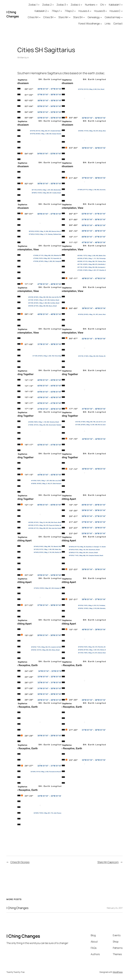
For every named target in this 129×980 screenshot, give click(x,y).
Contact (118, 23)
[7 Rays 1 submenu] (61, 11)
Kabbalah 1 (115, 5)
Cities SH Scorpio (20, 862)
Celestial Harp (113, 17)
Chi (102, 5)
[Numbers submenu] (97, 5)
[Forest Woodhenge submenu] (101, 24)
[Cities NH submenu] (40, 17)
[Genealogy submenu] (101, 17)
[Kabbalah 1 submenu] (122, 5)
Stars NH (63, 17)
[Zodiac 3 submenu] (67, 5)
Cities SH (48, 17)
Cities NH (33, 17)
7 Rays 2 (69, 11)
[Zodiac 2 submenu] (53, 5)
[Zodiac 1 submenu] (39, 5)
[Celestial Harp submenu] (122, 17)
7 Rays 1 (56, 11)
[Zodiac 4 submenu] (81, 5)
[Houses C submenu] (122, 11)
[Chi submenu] (105, 5)
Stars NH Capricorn (108, 862)
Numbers (90, 5)
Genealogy (94, 17)
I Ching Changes (13, 14)
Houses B (99, 11)
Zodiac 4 (75, 5)
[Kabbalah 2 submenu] (48, 11)
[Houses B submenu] (106, 11)
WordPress (118, 972)
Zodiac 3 (61, 5)
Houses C (115, 11)
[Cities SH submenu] (55, 17)
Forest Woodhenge (89, 23)
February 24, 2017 (115, 908)
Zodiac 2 (47, 5)
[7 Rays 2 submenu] (75, 11)
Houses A (84, 11)
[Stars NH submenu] (70, 17)
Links (108, 23)
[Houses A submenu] (91, 11)
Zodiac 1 (33, 5)
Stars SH (78, 17)
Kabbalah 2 (41, 11)
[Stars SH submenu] (84, 17)
